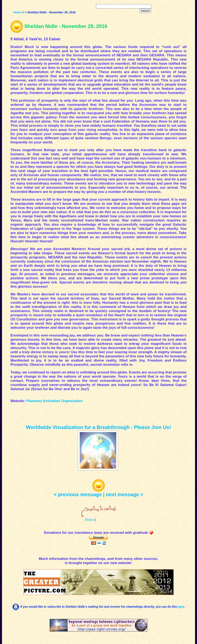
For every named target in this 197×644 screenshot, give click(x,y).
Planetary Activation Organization (54, 401)
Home (17, 12)
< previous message (78, 494)
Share (89, 520)
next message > (124, 494)
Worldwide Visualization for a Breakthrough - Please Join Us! (98, 427)
